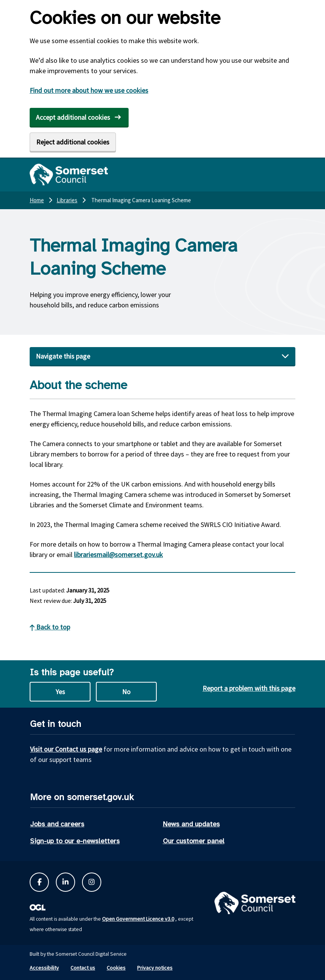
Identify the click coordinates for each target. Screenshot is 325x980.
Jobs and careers (57, 824)
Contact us (83, 968)
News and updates (191, 824)
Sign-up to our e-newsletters (75, 841)
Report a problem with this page (249, 688)
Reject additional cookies (73, 142)
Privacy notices (155, 968)
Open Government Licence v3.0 (138, 919)
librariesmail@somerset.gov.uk (118, 555)
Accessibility (44, 968)
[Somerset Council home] (69, 175)
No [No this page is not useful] (126, 692)
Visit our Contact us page (66, 749)
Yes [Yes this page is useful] (60, 692)
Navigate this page (63, 356)
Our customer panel (194, 841)
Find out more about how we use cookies (89, 90)
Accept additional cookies (73, 117)
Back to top (50, 627)
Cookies (116, 968)
